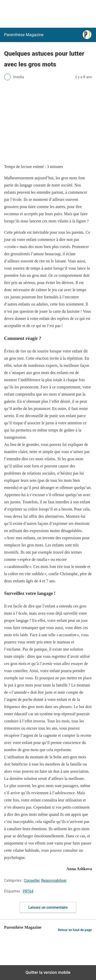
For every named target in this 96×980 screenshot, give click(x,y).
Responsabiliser (54, 880)
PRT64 (28, 891)
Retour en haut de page (75, 930)
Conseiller (32, 880)
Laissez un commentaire (48, 907)
